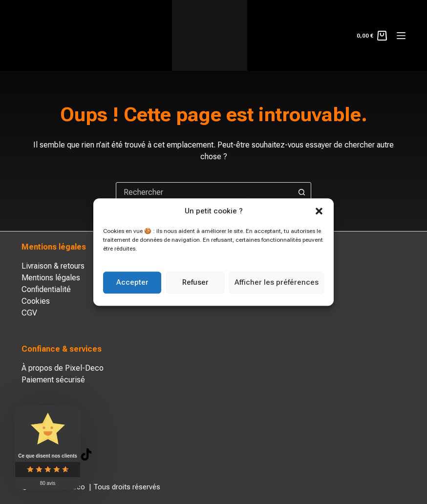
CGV (29, 313)
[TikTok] (86, 454)
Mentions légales (51, 278)
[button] (319, 211)
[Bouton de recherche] (301, 192)
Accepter (132, 282)
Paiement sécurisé (53, 380)
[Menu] (401, 36)
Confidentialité (46, 289)
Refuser (195, 282)
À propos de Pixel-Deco (63, 368)
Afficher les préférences (277, 282)
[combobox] (204, 192)
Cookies (36, 301)
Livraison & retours (53, 266)
